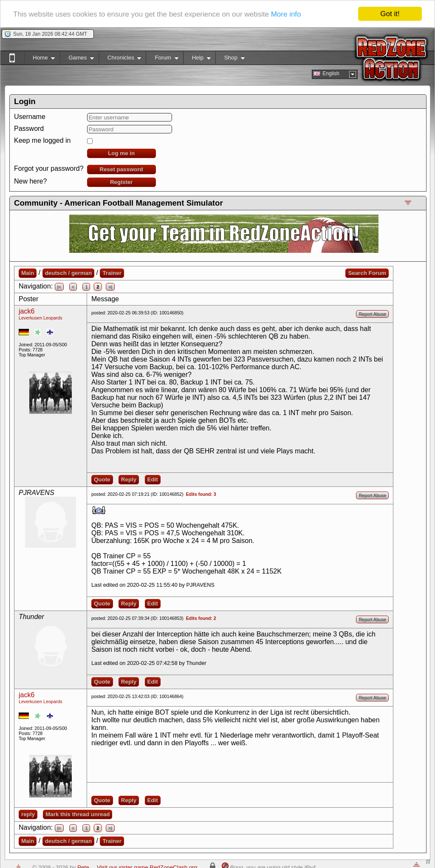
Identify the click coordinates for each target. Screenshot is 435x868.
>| (110, 287)
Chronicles (120, 59)
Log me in (121, 153)
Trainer (112, 273)
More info (286, 14)
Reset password (121, 169)
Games (77, 59)
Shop (230, 59)
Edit (153, 479)
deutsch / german (68, 273)
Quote (102, 479)
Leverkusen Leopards (41, 318)
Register (121, 182)
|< (59, 287)
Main (28, 273)
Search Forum (367, 273)
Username (30, 117)
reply (28, 814)
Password (29, 129)
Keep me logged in (42, 140)
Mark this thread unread (78, 814)
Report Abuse (372, 314)
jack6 (27, 311)
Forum (162, 59)
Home (39, 59)
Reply (129, 479)
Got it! (390, 14)
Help (197, 59)
